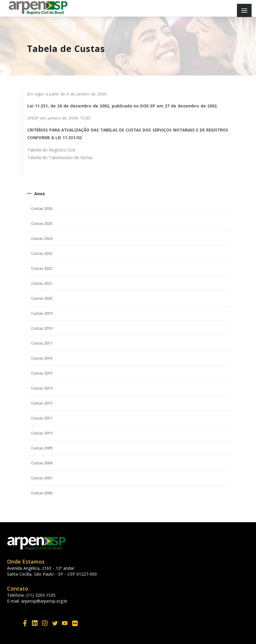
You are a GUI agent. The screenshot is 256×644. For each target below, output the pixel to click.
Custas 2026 (42, 208)
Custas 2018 (42, 328)
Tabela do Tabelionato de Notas (60, 157)
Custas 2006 (42, 493)
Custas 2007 (42, 478)
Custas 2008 (42, 463)
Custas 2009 (42, 448)
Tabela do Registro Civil (51, 150)
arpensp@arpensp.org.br (44, 601)
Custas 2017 (42, 343)
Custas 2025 (42, 223)
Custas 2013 (42, 403)
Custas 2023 (42, 253)
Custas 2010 (42, 433)
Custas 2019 (42, 313)
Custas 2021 (42, 283)
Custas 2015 (42, 373)
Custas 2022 (42, 268)
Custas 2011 (42, 418)
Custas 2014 (42, 388)
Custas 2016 (42, 358)
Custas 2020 (42, 298)
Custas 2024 (42, 238)
